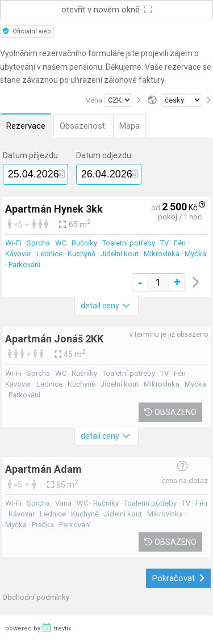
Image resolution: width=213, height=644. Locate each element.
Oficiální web (27, 31)
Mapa (130, 126)
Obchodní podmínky (36, 597)
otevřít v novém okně (107, 10)
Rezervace (26, 126)
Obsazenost (82, 126)
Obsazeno (170, 412)
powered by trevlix (38, 628)
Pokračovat (179, 578)
